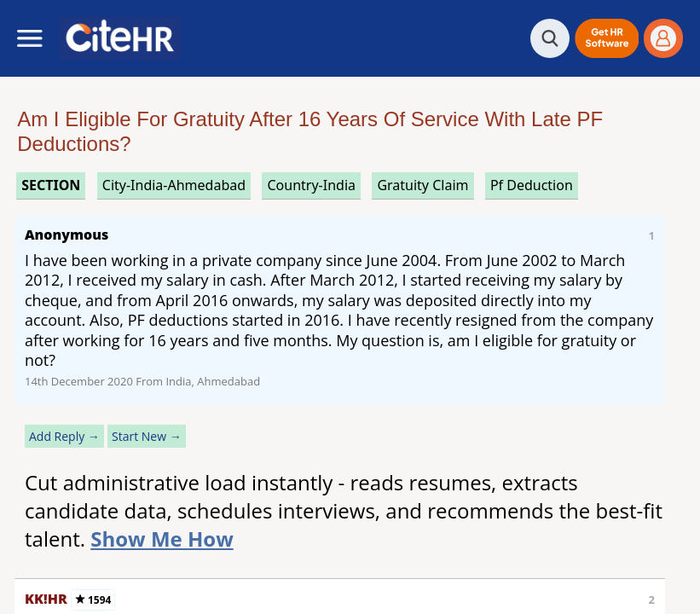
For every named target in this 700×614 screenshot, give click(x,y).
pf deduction (532, 185)
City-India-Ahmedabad (174, 185)
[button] (607, 38)
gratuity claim (422, 185)
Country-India (311, 185)
